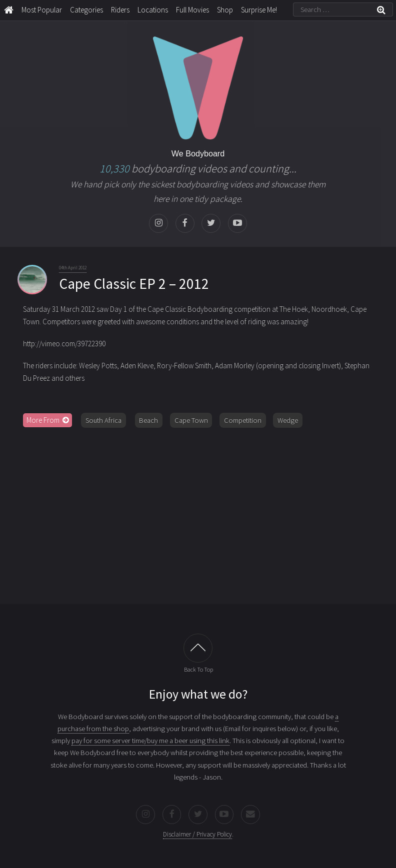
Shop (225, 10)
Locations (153, 10)
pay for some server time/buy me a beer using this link (150, 741)
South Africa (103, 420)
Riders (120, 10)
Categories (86, 10)
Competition (243, 420)
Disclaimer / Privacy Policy (197, 834)
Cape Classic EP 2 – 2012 (134, 284)
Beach (148, 420)
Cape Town (191, 420)
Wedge (288, 420)
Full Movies (192, 10)
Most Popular (42, 10)
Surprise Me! (259, 10)
